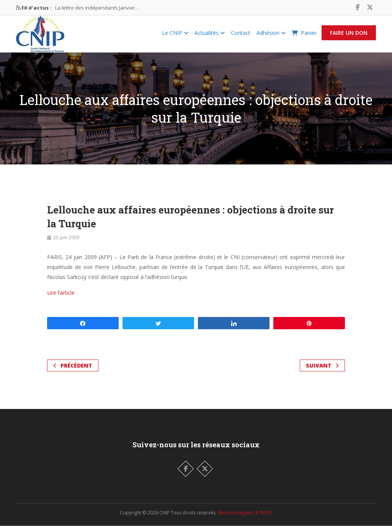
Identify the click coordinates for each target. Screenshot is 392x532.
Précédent (73, 372)
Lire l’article (61, 299)
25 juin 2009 (66, 244)
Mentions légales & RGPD (245, 519)
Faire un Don (349, 36)
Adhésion (271, 36)
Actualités (210, 36)
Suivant (322, 372)
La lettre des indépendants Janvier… (97, 8)
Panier (304, 36)
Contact (241, 36)
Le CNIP (175, 36)
